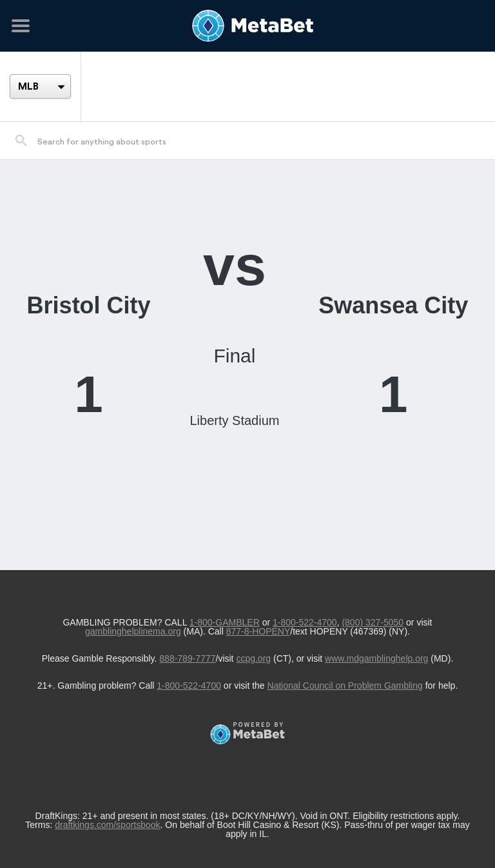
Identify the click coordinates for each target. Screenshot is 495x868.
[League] (40, 86)
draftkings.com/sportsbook (107, 825)
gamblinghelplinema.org (133, 631)
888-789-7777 (187, 658)
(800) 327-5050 (373, 622)
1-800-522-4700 (305, 622)
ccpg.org (253, 658)
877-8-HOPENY (258, 631)
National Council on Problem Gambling (345, 686)
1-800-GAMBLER (225, 622)
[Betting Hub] (247, 26)
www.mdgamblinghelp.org (376, 658)
